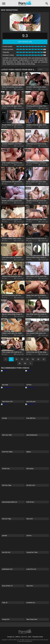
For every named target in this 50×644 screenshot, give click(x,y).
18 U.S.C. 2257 (26, 637)
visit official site (25, 42)
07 (44, 359)
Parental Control (38, 637)
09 (25, 363)
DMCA (18, 637)
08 (20, 363)
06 (38, 359)
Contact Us (11, 637)
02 (17, 359)
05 (33, 359)
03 (22, 359)
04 (28, 359)
